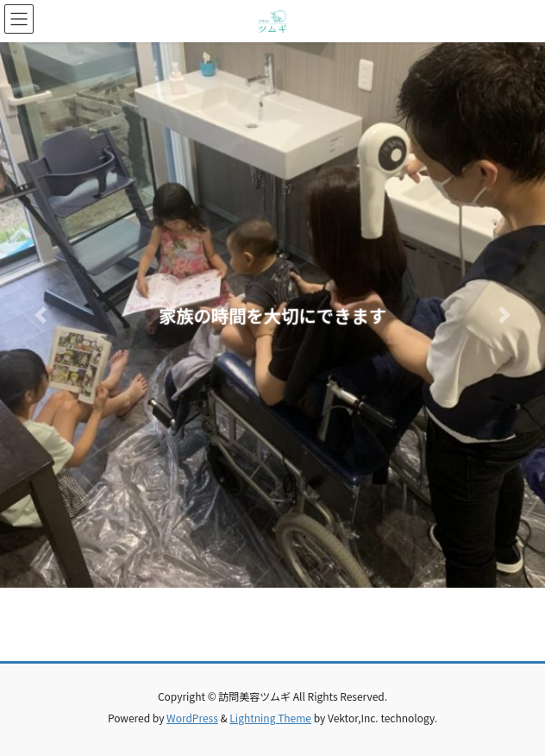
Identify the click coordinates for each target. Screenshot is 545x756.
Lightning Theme (270, 718)
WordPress (192, 718)
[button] (41, 315)
